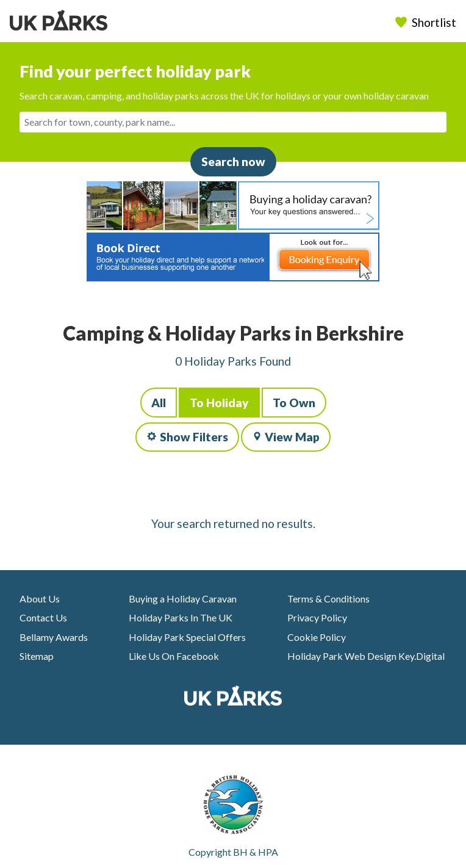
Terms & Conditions (328, 599)
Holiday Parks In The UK (181, 617)
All (159, 403)
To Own (294, 403)
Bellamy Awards (54, 637)
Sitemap (37, 656)
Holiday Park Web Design (342, 656)
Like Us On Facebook (174, 656)
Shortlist (427, 22)
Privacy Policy (317, 617)
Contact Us (43, 617)
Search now (233, 161)
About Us (40, 599)
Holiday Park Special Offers (187, 637)
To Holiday (219, 403)
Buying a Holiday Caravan (183, 599)
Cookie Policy (317, 637)
